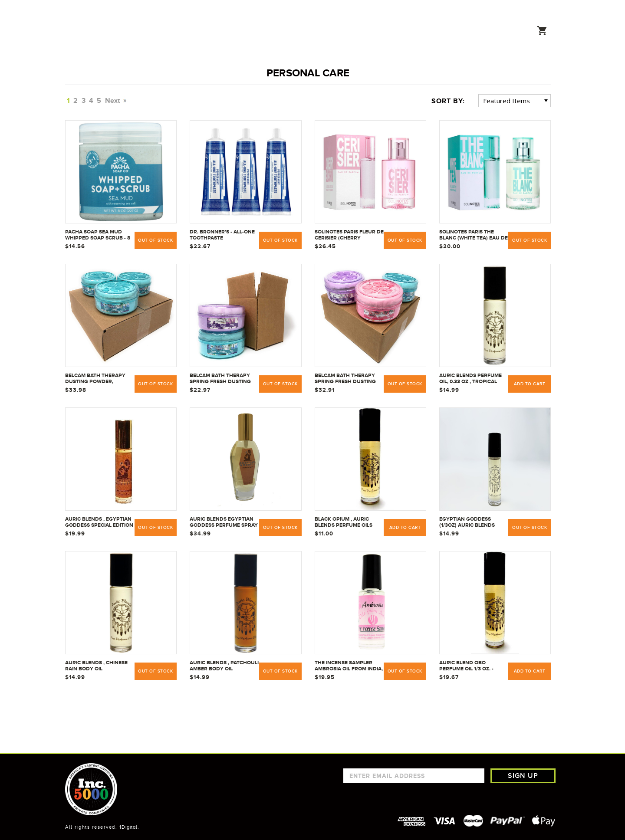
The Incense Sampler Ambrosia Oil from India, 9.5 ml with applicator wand (349, 666)
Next (115, 101)
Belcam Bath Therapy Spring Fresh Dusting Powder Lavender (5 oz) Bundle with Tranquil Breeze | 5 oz (223, 379)
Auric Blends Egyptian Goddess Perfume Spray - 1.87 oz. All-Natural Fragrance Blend (224, 522)
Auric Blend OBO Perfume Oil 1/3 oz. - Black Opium (466, 666)
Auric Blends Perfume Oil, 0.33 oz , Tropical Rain (470, 379)
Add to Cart (530, 384)
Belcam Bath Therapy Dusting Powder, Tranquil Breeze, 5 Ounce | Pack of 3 (95, 379)
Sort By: (448, 101)
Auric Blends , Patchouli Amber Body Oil (224, 666)
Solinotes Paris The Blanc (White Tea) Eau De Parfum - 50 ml (474, 235)
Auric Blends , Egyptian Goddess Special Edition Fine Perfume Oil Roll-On (99, 522)
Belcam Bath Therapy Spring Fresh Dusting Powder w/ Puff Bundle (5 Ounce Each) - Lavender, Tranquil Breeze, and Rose (348, 379)
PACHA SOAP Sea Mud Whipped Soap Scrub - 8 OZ (98, 235)
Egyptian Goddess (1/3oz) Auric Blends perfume (467, 522)
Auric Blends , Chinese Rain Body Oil (96, 666)
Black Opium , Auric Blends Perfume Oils (344, 522)
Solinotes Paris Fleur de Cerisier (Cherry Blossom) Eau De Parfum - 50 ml (349, 235)
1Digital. (129, 827)
